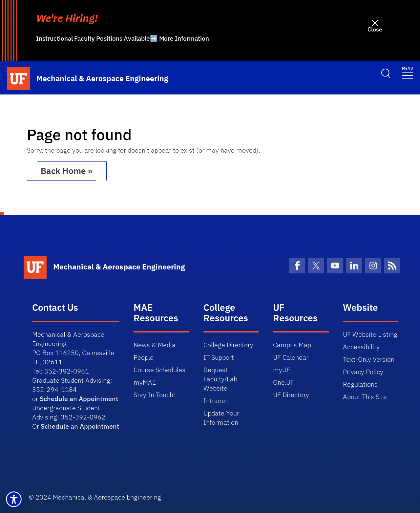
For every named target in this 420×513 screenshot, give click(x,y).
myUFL (283, 370)
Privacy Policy (363, 372)
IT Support (219, 357)
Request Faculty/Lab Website (220, 379)
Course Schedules (159, 370)
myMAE (145, 382)
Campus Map (292, 345)
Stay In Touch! (154, 395)
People (144, 357)
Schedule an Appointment (79, 399)
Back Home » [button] (67, 171)
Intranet (215, 401)
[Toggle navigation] (408, 72)
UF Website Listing (370, 334)
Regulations (360, 384)
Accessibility (361, 347)
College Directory (228, 345)
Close (375, 29)
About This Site (365, 397)
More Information (184, 38)
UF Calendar (291, 357)
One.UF (283, 382)
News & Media (155, 345)
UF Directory (291, 395)
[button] (14, 499)
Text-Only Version (369, 359)
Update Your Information (221, 418)
